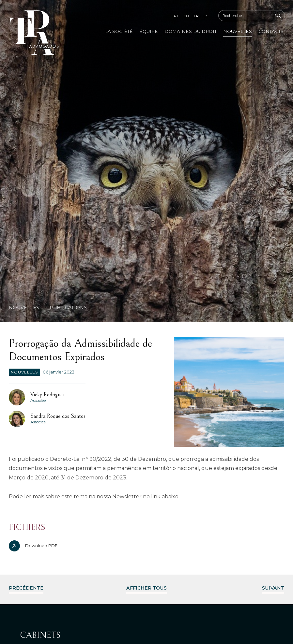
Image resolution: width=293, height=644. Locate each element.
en (186, 16)
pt (176, 16)
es (206, 16)
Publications (68, 308)
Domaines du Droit (191, 31)
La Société (119, 31)
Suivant (273, 588)
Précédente (26, 588)
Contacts (271, 31)
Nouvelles (238, 31)
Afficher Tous (146, 588)
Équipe (149, 31)
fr (196, 16)
